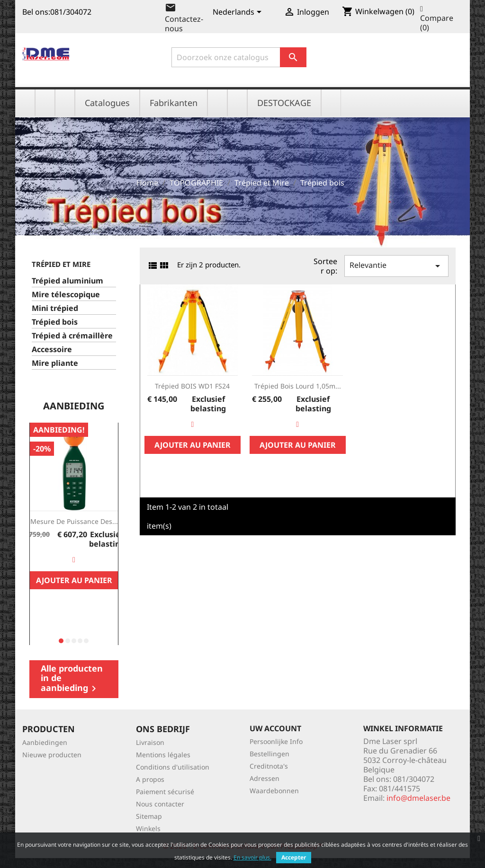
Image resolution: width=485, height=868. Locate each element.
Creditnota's (269, 766)
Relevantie (396, 266)
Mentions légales (163, 755)
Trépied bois (55, 322)
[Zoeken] (239, 57)
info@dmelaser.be (418, 798)
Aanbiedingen (45, 742)
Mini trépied (55, 308)
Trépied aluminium (67, 281)
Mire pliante (55, 363)
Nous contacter (160, 804)
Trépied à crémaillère (72, 336)
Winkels (148, 828)
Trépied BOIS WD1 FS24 (192, 386)
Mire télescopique (66, 295)
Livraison (150, 742)
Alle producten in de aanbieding (72, 678)
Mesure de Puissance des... (74, 521)
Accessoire (52, 350)
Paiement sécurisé (165, 792)
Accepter (294, 857)
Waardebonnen (274, 791)
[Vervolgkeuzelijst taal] (239, 13)
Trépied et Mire (61, 264)
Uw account (275, 728)
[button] (61, 641)
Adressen (265, 778)
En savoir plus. (252, 857)
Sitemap (149, 816)
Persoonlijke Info (276, 741)
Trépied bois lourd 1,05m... (298, 386)
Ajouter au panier (74, 580)
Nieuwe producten (52, 755)
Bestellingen (269, 754)
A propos (150, 779)
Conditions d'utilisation (173, 767)
